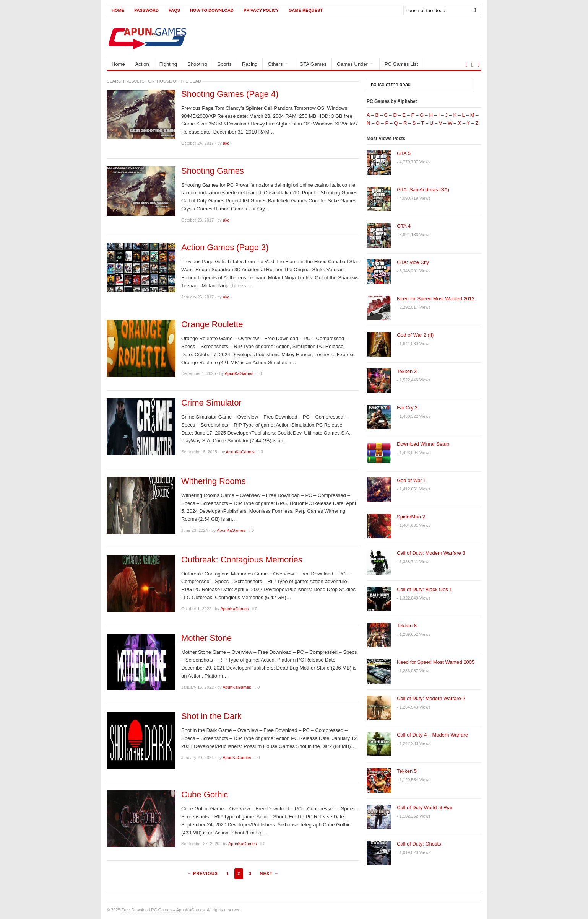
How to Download (212, 10)
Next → (269, 873)
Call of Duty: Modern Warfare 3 (431, 553)
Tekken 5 (407, 771)
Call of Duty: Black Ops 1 (425, 589)
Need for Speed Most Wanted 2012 (436, 299)
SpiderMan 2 (411, 517)
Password (146, 10)
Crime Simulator (211, 403)
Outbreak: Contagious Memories (242, 560)
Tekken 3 (407, 371)
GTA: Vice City (413, 262)
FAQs (174, 10)
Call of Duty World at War (425, 807)
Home (118, 10)
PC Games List (401, 64)
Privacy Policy (261, 10)
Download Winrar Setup (423, 444)
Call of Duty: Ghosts (419, 844)
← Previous (202, 873)
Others (275, 64)
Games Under (352, 64)
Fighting (168, 64)
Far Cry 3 (407, 408)
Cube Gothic (205, 795)
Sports (224, 64)
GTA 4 (404, 226)
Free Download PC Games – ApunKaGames (163, 910)
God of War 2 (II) (415, 335)
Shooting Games (213, 171)
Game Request (306, 10)
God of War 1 (412, 480)
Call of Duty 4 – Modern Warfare (432, 735)
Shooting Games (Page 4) (230, 94)
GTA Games (313, 64)
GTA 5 (404, 153)
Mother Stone (206, 638)
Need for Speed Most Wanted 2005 (436, 662)
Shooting (197, 64)
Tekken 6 (407, 626)
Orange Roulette (212, 324)
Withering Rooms (214, 481)
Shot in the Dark (211, 716)
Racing (250, 64)
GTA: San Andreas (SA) (423, 190)
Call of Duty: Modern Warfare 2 (431, 698)
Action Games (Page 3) (225, 248)
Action (142, 64)
